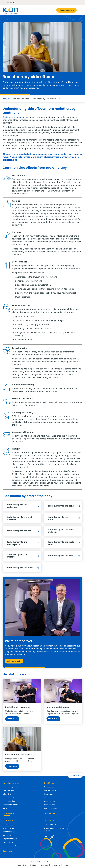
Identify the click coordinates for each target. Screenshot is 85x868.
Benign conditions (51, 808)
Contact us (49, 821)
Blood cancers (49, 801)
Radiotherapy (8, 825)
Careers (6, 816)
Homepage (10, 11)
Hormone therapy (10, 835)
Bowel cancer (49, 794)
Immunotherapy (9, 832)
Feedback (34, 865)
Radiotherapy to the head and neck (64, 531)
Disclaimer (44, 865)
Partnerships (8, 813)
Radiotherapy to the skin (64, 556)
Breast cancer (49, 787)
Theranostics (8, 842)
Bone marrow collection (12, 846)
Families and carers (10, 805)
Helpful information (11, 783)
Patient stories (8, 798)
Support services (9, 801)
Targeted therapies (10, 839)
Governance (56, 865)
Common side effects (21, 99)
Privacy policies (21, 865)
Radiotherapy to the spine (23, 568)
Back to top (74, 775)
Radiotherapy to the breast (64, 518)
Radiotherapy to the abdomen (23, 506)
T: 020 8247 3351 (50, 825)
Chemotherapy (9, 828)
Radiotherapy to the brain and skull (23, 518)
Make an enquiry (66, 10)
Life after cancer (9, 808)
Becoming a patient (10, 787)
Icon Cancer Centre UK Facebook (46, 837)
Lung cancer (49, 798)
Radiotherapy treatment (14, 117)
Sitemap (67, 865)
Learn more (12, 719)
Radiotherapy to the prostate (23, 556)
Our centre (7, 851)
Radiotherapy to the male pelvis (64, 543)
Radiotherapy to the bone (64, 506)
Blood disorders (50, 805)
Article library (8, 794)
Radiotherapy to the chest (23, 531)
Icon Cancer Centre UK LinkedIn (52, 837)
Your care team (9, 790)
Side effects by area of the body (46, 99)
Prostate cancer (50, 790)
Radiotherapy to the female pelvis (23, 543)
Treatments (8, 821)
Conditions (49, 783)
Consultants (49, 813)
